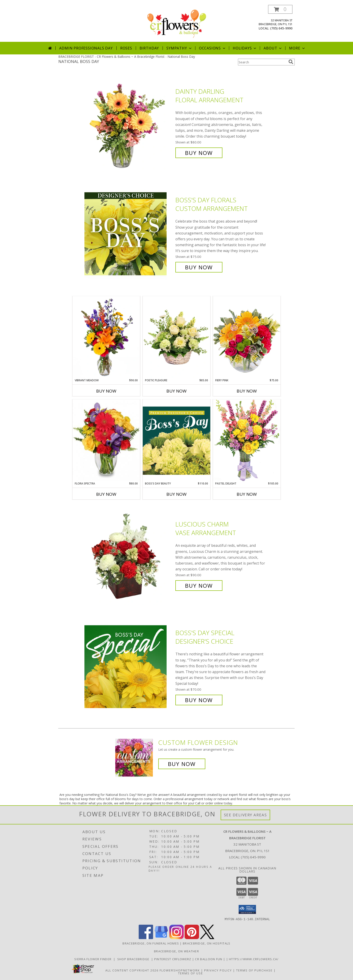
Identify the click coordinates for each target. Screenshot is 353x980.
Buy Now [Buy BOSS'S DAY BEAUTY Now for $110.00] (176, 494)
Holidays (245, 48)
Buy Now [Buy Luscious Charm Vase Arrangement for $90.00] (199, 586)
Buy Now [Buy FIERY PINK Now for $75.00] (247, 391)
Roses (126, 48)
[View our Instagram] (176, 938)
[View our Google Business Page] (161, 938)
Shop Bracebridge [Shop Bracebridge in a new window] (134, 959)
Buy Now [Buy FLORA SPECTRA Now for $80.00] (106, 494)
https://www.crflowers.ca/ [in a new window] (254, 959)
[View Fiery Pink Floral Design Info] (247, 337)
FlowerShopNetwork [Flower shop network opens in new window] (180, 970)
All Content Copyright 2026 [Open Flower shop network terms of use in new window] (132, 970)
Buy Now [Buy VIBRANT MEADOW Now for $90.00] (106, 391)
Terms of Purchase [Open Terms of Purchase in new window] (254, 970)
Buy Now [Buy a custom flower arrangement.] (182, 764)
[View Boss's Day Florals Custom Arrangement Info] (129, 234)
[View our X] (207, 938)
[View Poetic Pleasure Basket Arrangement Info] (176, 337)
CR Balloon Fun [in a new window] (209, 959)
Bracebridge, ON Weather (176, 951)
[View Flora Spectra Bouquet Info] (106, 440)
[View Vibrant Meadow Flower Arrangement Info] (106, 337)
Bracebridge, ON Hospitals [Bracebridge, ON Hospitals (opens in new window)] (207, 943)
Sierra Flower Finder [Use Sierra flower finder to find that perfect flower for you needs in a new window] (94, 959)
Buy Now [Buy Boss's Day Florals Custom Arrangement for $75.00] (199, 267)
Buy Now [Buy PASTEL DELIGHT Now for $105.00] (247, 494)
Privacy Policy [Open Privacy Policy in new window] (218, 970)
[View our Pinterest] (192, 938)
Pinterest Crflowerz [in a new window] (173, 959)
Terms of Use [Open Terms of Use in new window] (191, 973)
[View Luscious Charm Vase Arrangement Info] (129, 555)
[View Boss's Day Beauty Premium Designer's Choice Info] (176, 440)
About (273, 48)
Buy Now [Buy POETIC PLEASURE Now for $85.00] (176, 391)
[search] (291, 62)
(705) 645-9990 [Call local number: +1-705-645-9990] (281, 28)
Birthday (149, 48)
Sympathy (179, 48)
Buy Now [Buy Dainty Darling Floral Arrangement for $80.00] (199, 153)
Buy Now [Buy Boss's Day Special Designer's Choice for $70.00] (199, 700)
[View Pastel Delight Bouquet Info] (247, 440)
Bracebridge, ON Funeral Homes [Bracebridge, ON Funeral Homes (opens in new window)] (151, 943)
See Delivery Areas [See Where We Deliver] (246, 815)
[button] (280, 9)
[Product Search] (262, 62)
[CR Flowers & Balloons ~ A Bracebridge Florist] (176, 23)
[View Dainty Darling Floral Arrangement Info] (129, 122)
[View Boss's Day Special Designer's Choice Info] (129, 666)
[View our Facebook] (146, 938)
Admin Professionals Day (86, 48)
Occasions (213, 48)
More (297, 48)
